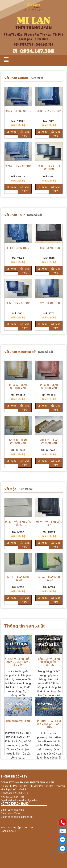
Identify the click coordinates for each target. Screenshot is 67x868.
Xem (11, 132)
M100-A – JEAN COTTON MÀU (18, 386)
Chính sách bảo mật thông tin (17, 817)
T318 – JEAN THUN (49, 248)
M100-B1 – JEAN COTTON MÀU (49, 442)
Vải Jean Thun (15, 215)
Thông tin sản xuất (24, 626)
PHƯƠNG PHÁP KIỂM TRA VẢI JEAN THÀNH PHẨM (49, 724)
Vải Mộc (10, 489)
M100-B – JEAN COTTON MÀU (18, 442)
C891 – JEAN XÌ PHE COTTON (49, 168)
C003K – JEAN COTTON (18, 111)
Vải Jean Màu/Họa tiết (20, 352)
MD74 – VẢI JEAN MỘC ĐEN (49, 524)
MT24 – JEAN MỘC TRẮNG (49, 579)
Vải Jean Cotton (16, 78)
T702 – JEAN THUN (49, 303)
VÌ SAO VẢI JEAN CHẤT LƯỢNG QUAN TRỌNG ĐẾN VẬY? (18, 662)
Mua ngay (25, 133)
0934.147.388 (33, 51)
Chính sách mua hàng (13, 810)
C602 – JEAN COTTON (18, 303)
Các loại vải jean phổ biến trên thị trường (49, 662)
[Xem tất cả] (37, 78)
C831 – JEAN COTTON (49, 111)
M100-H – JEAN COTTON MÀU (49, 386)
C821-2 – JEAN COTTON (18, 166)
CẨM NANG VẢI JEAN (18, 721)
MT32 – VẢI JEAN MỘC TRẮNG (18, 524)
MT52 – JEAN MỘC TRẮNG (18, 579)
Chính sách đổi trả (11, 813)
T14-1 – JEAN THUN (18, 248)
